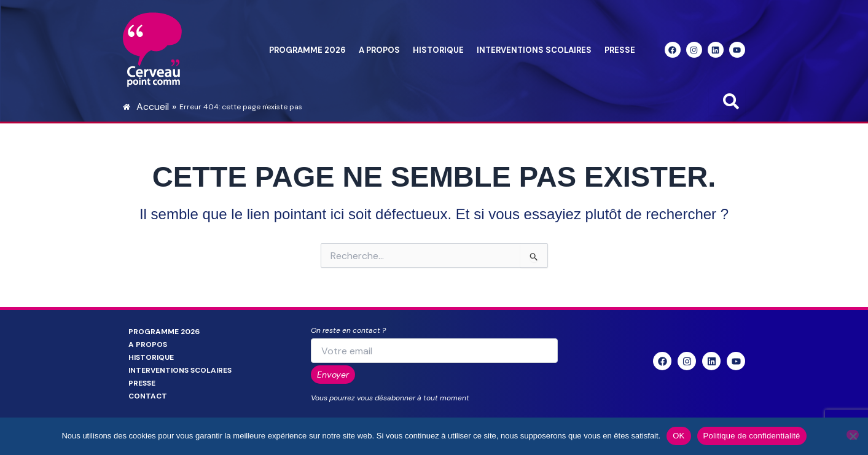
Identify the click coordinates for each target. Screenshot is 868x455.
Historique (438, 50)
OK (678, 436)
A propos (379, 50)
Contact (148, 396)
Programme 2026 (307, 50)
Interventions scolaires (534, 50)
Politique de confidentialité (752, 436)
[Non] (853, 435)
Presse (620, 50)
